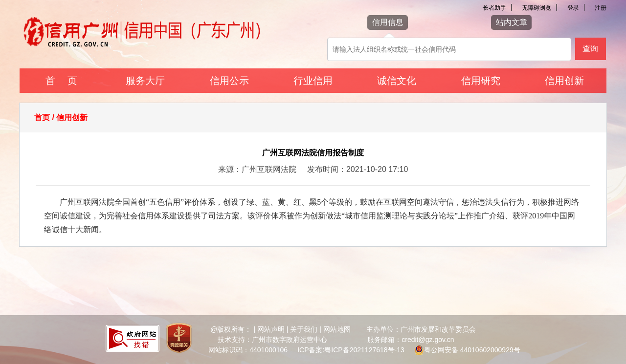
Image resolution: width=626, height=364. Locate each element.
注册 (601, 8)
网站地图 (337, 329)
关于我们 (304, 329)
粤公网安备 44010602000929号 (472, 350)
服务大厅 (145, 81)
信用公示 (229, 81)
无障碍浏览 (537, 8)
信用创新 (564, 81)
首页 (42, 118)
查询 (590, 49)
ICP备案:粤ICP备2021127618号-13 (351, 350)
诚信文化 (397, 81)
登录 (573, 8)
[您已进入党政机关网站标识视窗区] (179, 340)
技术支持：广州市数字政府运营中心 (272, 340)
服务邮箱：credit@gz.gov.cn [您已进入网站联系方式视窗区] (411, 340)
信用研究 (481, 81)
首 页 (61, 81)
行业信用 (313, 81)
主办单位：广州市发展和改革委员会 (421, 329)
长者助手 (494, 8)
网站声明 (271, 329)
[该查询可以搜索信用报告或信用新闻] (449, 49)
